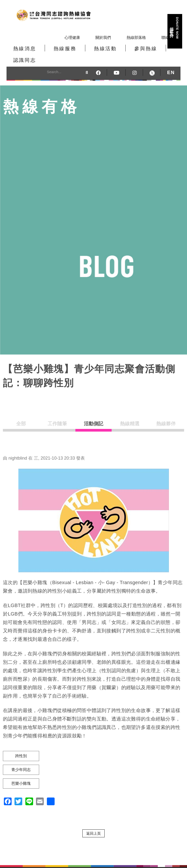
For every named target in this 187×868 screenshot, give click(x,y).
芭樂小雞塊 (21, 773)
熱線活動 (91, 52)
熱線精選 (130, 416)
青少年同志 (21, 759)
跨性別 (21, 746)
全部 (21, 416)
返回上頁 (93, 823)
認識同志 (160, 52)
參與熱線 (125, 52)
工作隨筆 (57, 416)
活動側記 (93, 416)
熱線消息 (22, 52)
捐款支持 (174, 28)
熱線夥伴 (166, 416)
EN (171, 62)
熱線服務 (56, 52)
